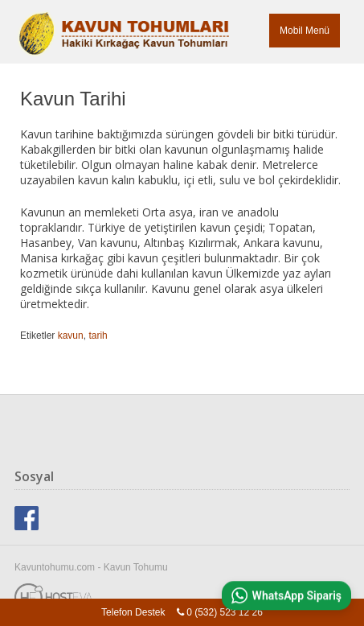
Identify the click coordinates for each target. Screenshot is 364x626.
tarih (98, 336)
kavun (71, 336)
